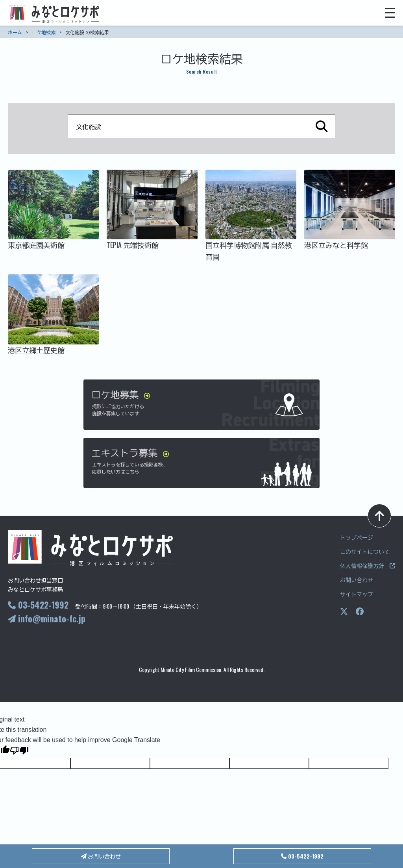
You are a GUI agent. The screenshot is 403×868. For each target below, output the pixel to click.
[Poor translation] (19, 751)
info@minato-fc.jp (47, 618)
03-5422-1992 (38, 605)
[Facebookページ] (360, 612)
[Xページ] (344, 612)
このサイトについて (365, 551)
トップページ (357, 537)
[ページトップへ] (379, 516)
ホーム (15, 32)
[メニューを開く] (390, 13)
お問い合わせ (357, 580)
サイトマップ (357, 594)
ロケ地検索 (44, 32)
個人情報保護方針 (368, 565)
